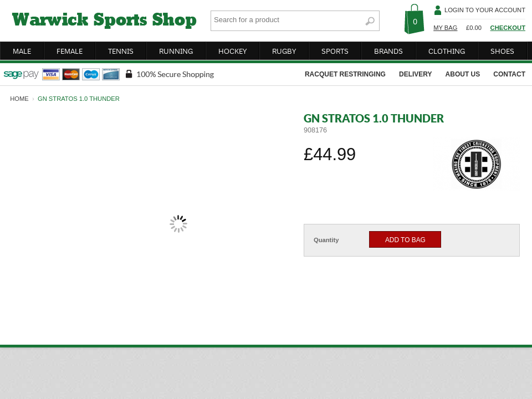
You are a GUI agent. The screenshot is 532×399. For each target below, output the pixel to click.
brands (388, 51)
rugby (284, 51)
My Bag (445, 28)
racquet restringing (345, 74)
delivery (416, 74)
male (22, 51)
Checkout (508, 28)
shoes (502, 51)
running (176, 51)
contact (509, 74)
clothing (447, 51)
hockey (232, 51)
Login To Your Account (485, 10)
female (70, 51)
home (19, 99)
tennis (121, 51)
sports (335, 51)
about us (463, 74)
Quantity (326, 240)
